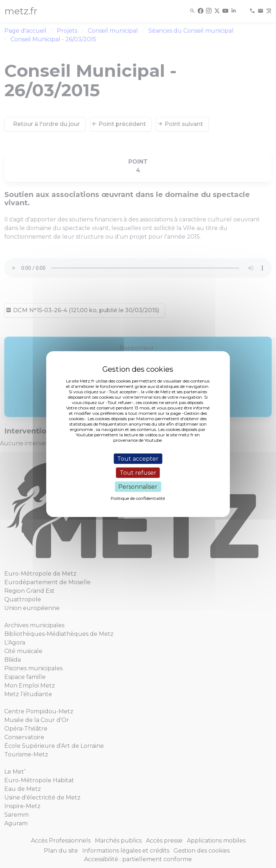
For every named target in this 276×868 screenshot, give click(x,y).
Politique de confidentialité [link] (138, 498)
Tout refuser (138, 472)
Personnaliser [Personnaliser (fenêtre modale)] (138, 487)
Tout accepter (138, 458)
